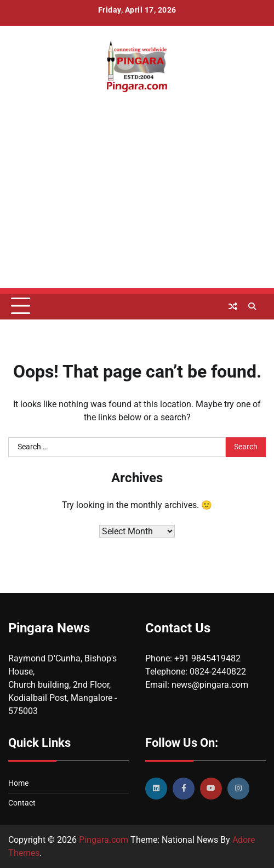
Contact (22, 803)
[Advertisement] (137, 212)
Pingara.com (104, 840)
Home (18, 783)
